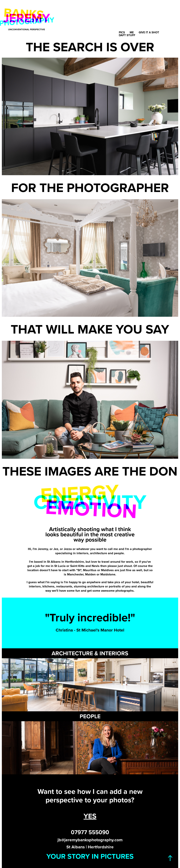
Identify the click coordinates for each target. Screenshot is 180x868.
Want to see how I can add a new (90, 791)
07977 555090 (90, 832)
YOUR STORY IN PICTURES (90, 856)
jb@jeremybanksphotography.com (90, 840)
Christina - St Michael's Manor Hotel (90, 630)
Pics (122, 32)
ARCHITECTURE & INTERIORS (90, 653)
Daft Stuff (127, 35)
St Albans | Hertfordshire (90, 847)
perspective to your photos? (90, 800)
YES (90, 816)
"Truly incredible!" (90, 617)
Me (132, 32)
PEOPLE (90, 716)
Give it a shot (149, 32)
